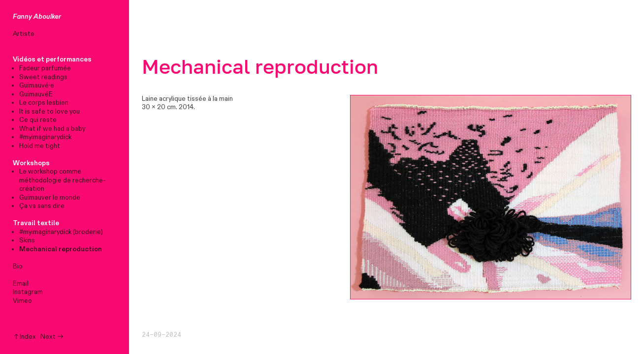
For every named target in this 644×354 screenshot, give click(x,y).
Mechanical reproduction (61, 249)
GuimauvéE (36, 94)
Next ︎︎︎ (52, 337)
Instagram (28, 292)
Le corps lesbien (44, 103)
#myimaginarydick (45, 137)
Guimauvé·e (37, 86)
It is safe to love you (49, 112)
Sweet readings (43, 77)
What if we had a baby (52, 129)
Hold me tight (40, 146)
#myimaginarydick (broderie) (61, 232)
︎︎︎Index (24, 337)
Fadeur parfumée (45, 68)
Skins (27, 240)
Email (21, 284)
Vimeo (22, 301)
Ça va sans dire (42, 206)
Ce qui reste (38, 120)
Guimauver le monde (50, 198)
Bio (18, 266)
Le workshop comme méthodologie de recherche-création (63, 180)
